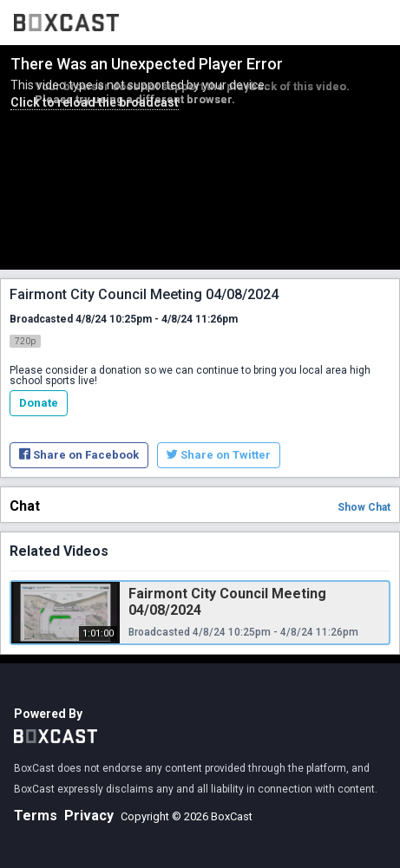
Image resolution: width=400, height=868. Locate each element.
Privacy (89, 816)
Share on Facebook (79, 455)
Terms (36, 816)
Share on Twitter (219, 455)
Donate (39, 403)
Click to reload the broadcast (95, 102)
